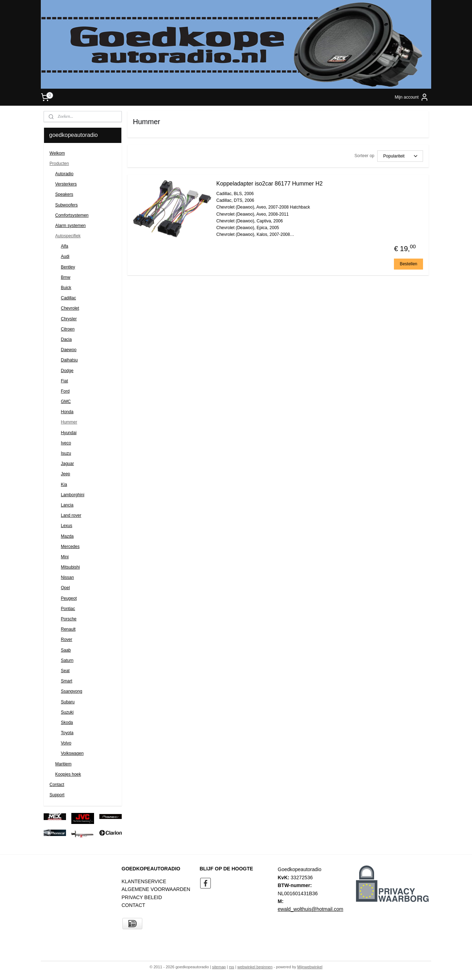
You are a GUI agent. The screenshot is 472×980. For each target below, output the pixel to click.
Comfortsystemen (72, 215)
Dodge (67, 371)
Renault (68, 629)
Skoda (67, 722)
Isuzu (66, 453)
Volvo (66, 743)
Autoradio (64, 174)
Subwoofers (67, 205)
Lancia (67, 505)
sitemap (219, 967)
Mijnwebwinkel (310, 967)
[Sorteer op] (400, 156)
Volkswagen (72, 753)
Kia (64, 485)
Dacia (67, 339)
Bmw (66, 277)
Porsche (69, 619)
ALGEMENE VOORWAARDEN (156, 889)
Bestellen (408, 264)
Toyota (67, 733)
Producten (59, 164)
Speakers (64, 194)
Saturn (67, 660)
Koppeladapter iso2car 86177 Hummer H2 (269, 184)
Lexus (67, 526)
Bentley (68, 267)
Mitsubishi (70, 567)
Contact (57, 785)
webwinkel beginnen (255, 967)
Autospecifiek (68, 236)
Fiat (65, 381)
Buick (66, 288)
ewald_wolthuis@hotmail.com (311, 909)
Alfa (65, 246)
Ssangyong (72, 691)
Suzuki (67, 712)
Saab (66, 650)
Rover (67, 640)
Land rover (71, 515)
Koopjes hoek (68, 774)
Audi (65, 256)
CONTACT (134, 905)
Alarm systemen (71, 226)
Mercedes (70, 547)
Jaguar (68, 464)
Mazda (67, 536)
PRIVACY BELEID (142, 897)
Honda (67, 412)
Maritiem (64, 764)
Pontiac (68, 609)
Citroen (68, 329)
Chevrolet (70, 308)
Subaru (68, 702)
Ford (65, 391)
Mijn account (411, 97)
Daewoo (69, 350)
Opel (65, 588)
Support (57, 795)
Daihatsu (69, 360)
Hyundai (69, 433)
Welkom (57, 153)
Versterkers (66, 184)
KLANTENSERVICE (144, 881)
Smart (67, 681)
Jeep (66, 474)
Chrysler (69, 319)
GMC (66, 402)
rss (232, 967)
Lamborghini (73, 495)
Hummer (69, 422)
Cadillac (69, 298)
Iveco (66, 443)
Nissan (68, 577)
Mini (65, 557)
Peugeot (69, 598)
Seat (65, 671)
